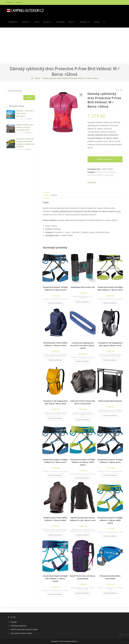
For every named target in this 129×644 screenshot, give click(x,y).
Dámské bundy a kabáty (80, 529)
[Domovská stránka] (32, 78)
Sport (112, 175)
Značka (54, 195)
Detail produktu (105, 159)
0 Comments (28, 119)
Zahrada (120, 412)
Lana (89, 357)
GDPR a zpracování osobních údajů (24, 629)
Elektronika (85, 296)
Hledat (29, 98)
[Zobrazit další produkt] (121, 90)
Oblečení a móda (57, 355)
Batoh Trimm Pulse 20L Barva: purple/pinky (83, 577)
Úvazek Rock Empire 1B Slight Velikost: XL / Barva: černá (55, 461)
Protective (92, 182)
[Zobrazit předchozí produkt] (117, 90)
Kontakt (18, 2)
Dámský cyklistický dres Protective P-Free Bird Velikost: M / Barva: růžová (70, 78)
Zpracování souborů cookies (22, 633)
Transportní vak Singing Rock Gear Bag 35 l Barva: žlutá (55, 402)
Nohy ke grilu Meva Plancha (110, 401)
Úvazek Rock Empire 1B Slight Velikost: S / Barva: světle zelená (110, 520)
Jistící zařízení (118, 588)
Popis (46, 195)
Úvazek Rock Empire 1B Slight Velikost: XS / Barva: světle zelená (83, 462)
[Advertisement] (64, 46)
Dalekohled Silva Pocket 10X (83, 287)
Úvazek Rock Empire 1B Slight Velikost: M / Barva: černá (55, 289)
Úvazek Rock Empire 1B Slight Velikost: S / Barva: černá (110, 461)
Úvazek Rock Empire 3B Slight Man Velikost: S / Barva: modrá (55, 579)
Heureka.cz (92, 175)
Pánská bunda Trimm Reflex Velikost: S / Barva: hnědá (55, 519)
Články (10, 2)
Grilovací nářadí (103, 412)
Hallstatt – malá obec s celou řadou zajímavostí (25, 113)
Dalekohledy (77, 296)
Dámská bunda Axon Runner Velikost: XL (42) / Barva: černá (83, 519)
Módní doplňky (111, 355)
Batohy (73, 588)
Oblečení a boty (103, 175)
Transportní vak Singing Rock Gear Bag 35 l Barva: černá (110, 344)
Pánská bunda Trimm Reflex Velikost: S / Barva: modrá (55, 344)
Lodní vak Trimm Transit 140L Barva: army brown (83, 402)
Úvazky (66, 299)
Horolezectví (54, 299)
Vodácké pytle (85, 414)
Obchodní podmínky (19, 626)
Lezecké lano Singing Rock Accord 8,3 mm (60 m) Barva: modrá (83, 345)
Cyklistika (112, 172)
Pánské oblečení (61, 356)
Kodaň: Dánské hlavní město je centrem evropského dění (25, 127)
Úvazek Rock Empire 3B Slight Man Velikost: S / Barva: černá (110, 289)
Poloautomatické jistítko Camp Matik (110, 577)
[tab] (46, 195)
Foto (91, 296)
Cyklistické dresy (102, 172)
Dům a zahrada (116, 410)
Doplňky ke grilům (104, 410)
